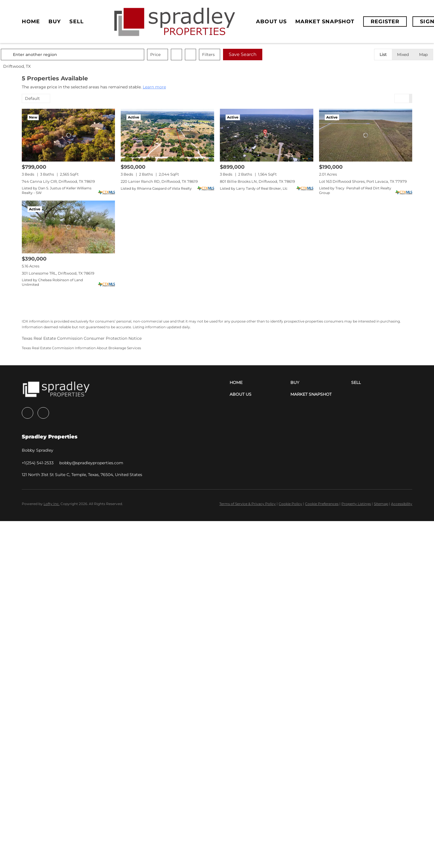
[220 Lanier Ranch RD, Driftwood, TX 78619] (167, 135)
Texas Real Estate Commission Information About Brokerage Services (81, 348)
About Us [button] (271, 22)
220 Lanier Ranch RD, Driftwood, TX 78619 (159, 181)
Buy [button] (55, 22)
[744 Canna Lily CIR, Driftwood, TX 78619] (69, 135)
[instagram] (43, 413)
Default (32, 98)
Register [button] (385, 22)
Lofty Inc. (52, 504)
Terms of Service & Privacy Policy (248, 504)
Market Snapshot (325, 22)
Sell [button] (76, 22)
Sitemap (381, 504)
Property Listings (356, 504)
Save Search (264, 54)
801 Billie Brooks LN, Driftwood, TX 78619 (257, 181)
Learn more (154, 87)
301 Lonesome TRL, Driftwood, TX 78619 (58, 273)
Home (31, 22)
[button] (29, 55)
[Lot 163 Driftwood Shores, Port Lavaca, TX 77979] (366, 135)
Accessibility (402, 504)
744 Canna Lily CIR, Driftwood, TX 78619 (58, 181)
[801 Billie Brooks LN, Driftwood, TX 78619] (267, 135)
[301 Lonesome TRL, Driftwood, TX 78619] (69, 227)
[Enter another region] (96, 55)
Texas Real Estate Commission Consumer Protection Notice (82, 338)
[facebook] (28, 413)
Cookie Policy (290, 504)
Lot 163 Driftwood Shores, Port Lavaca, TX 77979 (363, 181)
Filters (229, 55)
